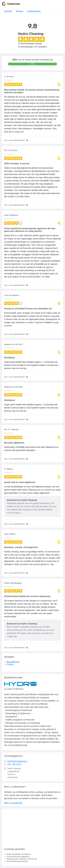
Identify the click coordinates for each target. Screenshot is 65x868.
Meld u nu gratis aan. (13, 803)
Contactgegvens (34, 11)
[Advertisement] (32, 827)
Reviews (20, 11)
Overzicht (8, 11)
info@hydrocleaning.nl (17, 761)
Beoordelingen (13, 662)
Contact (10, 664)
